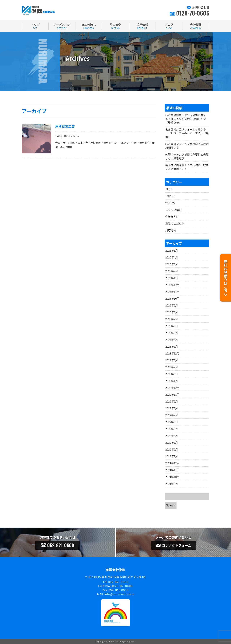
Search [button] (171, 505)
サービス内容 (62, 26)
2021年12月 (172, 463)
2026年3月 (172, 264)
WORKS (170, 203)
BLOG (169, 189)
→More (68, 147)
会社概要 (196, 26)
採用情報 (142, 26)
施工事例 (115, 26)
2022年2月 (172, 449)
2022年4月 (172, 436)
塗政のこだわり (175, 223)
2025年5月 (172, 333)
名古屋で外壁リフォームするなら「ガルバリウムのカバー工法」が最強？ (187, 133)
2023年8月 (172, 360)
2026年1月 (172, 278)
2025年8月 (172, 312)
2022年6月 (172, 422)
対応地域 (171, 230)
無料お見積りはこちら (225, 278)
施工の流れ (89, 26)
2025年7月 (172, 319)
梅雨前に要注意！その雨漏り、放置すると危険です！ (187, 167)
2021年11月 (172, 470)
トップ (35, 26)
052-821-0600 (58, 545)
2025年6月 (172, 326)
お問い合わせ (201, 7)
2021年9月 (172, 484)
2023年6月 (172, 374)
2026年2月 (172, 271)
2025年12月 (172, 285)
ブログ (169, 26)
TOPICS (170, 196)
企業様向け (172, 217)
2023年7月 (172, 367)
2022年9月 (172, 401)
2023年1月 (172, 381)
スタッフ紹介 (173, 210)
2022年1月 (172, 456)
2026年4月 (172, 257)
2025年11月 (172, 292)
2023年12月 (172, 353)
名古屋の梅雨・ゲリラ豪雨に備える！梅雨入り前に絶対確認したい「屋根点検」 (186, 119)
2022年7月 (172, 415)
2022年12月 (172, 388)
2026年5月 (172, 250)
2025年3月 (172, 346)
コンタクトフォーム (173, 545)
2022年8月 (172, 408)
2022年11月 (172, 394)
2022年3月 (172, 442)
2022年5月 (172, 429)
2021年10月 (172, 477)
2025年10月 (172, 298)
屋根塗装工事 (65, 126)
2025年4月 (172, 340)
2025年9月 (172, 305)
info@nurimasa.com (119, 594)
